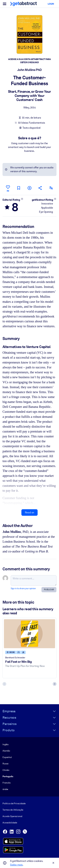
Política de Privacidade (14, 803)
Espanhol (7, 757)
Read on (29, 512)
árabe (5, 789)
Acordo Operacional (12, 816)
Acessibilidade (10, 823)
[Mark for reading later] (19, 188)
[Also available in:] (51, 188)
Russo (6, 764)
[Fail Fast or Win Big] (29, 634)
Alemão (6, 751)
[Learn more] (22, 199)
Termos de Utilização (13, 810)
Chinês (6, 770)
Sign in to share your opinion (23, 588)
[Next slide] (55, 684)
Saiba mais (16, 865)
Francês (7, 783)
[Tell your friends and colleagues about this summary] (40, 188)
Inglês (6, 744)
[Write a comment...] (34, 580)
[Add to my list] (29, 188)
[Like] (8, 188)
